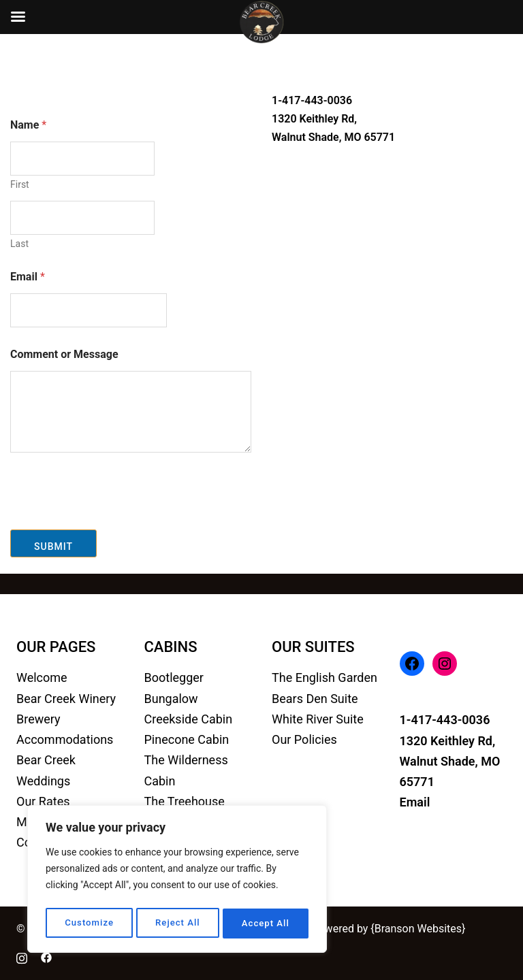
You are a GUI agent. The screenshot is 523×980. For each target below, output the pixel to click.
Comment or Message (64, 354)
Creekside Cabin (189, 719)
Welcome (42, 677)
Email (28, 277)
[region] (177, 881)
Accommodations (65, 739)
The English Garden (324, 677)
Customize (89, 924)
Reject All (177, 924)
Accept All (266, 924)
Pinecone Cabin (187, 739)
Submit (53, 546)
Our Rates (43, 801)
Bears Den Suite (315, 699)
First (20, 184)
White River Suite (318, 719)
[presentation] (114, 521)
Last (19, 244)
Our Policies (304, 739)
